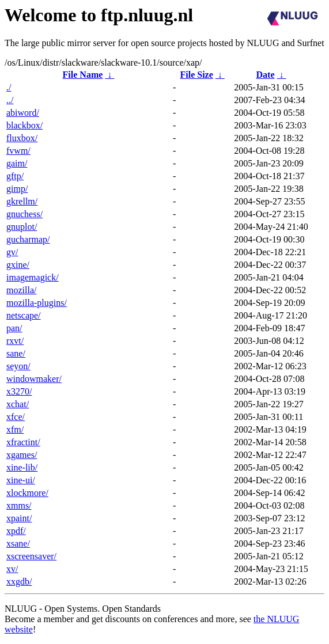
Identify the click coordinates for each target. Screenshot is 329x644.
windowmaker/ (34, 379)
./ (9, 87)
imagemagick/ (33, 277)
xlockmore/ (27, 493)
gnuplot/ (22, 227)
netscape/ (24, 315)
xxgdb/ (19, 582)
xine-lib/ (22, 467)
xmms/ (19, 505)
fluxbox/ (22, 138)
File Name (83, 75)
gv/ (12, 252)
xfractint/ (23, 442)
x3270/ (19, 391)
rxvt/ (15, 341)
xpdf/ (16, 531)
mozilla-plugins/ (37, 303)
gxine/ (18, 265)
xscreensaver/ (31, 556)
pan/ (14, 328)
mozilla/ (21, 290)
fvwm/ (18, 151)
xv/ (12, 569)
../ (10, 100)
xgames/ (22, 455)
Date (266, 75)
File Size (196, 75)
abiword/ (23, 113)
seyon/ (18, 366)
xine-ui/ (21, 480)
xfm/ (15, 429)
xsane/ (18, 543)
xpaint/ (19, 518)
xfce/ (16, 417)
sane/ (16, 353)
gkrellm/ (22, 201)
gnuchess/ (24, 214)
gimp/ (17, 189)
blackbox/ (24, 125)
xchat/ (18, 404)
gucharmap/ (28, 239)
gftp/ (15, 176)
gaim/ (17, 163)
